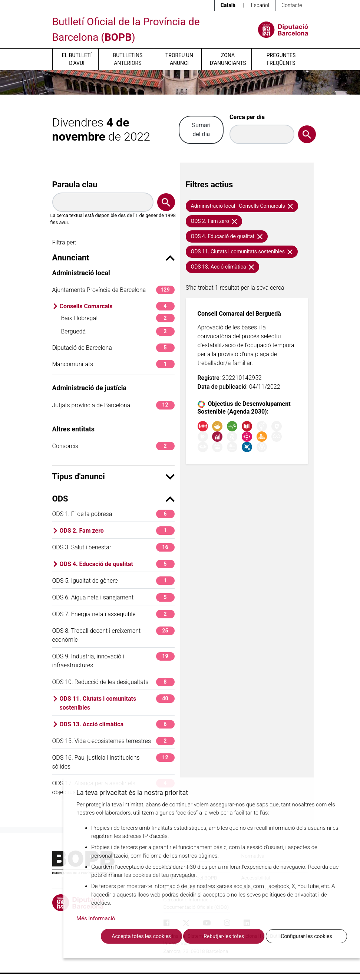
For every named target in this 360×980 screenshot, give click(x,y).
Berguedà (118, 331)
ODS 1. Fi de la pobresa (113, 514)
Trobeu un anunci (179, 59)
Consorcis (113, 446)
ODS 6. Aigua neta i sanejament (113, 597)
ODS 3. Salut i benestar (113, 547)
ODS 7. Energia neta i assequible (113, 614)
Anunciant (113, 258)
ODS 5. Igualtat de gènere (113, 581)
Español (260, 5)
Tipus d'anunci (113, 476)
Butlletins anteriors (128, 59)
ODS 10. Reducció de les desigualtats (113, 682)
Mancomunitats (113, 364)
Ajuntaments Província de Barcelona (113, 290)
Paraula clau (75, 185)
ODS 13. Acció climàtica (117, 724)
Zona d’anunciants (228, 59)
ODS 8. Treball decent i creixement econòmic (113, 635)
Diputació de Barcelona (113, 348)
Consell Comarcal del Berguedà (239, 314)
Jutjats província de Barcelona (113, 405)
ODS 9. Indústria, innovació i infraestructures (113, 660)
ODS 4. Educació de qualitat (117, 564)
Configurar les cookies (306, 936)
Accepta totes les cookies (141, 936)
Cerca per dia (247, 117)
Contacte (292, 5)
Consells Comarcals (117, 306)
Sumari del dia (201, 130)
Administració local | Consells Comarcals (242, 206)
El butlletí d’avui (77, 59)
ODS (113, 499)
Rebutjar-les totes (224, 936)
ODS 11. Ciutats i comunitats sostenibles (117, 703)
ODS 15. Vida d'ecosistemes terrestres (113, 741)
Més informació (96, 918)
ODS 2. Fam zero (117, 531)
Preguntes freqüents (281, 59)
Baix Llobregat (118, 318)
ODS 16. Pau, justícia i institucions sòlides (113, 762)
